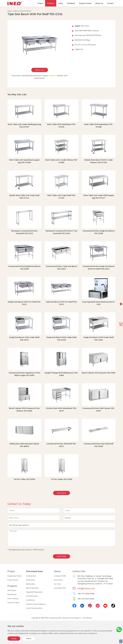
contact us (53, 76)
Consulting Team (60, 588)
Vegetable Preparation (34, 592)
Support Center (85, 3)
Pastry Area (30, 580)
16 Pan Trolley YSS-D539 (24, 479)
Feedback (71, 3)
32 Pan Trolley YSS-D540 (61, 479)
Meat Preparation (32, 588)
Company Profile (60, 576)
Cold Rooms (30, 600)
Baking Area (31, 584)
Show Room (58, 580)
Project (40, 3)
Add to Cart (40, 70)
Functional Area (34, 571)
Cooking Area (31, 576)
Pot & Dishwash (32, 596)
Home (10, 11)
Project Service (13, 580)
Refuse (29, 639)
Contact (110, 3)
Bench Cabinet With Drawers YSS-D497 (99, 373)
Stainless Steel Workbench (36, 604)
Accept (14, 639)
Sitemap (89, 618)
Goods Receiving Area (34, 608)
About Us (99, 3)
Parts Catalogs (13, 598)
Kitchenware (12, 594)
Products (51, 3)
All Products (62, 493)
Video (61, 3)
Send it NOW (61, 556)
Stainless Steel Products (22, 11)
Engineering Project (15, 576)
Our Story (57, 584)
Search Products (14, 602)
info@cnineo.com (86, 588)
